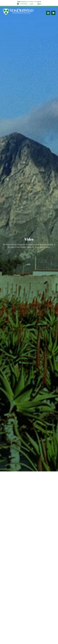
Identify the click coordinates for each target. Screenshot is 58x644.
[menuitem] (39, 4)
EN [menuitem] (39, 4)
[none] (39, 4)
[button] (48, 13)
